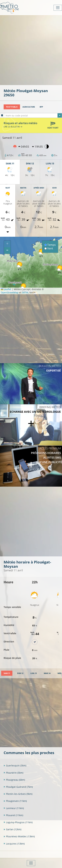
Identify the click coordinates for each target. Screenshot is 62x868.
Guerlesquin (15, 765)
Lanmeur (14, 808)
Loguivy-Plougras (18, 822)
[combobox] (33, 115)
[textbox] (33, 116)
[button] (23, 287)
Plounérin (13, 773)
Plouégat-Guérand (18, 787)
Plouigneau (14, 780)
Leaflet (6, 289)
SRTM (25, 292)
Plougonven (15, 801)
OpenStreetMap (10, 292)
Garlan (12, 829)
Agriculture (29, 107)
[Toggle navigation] (58, 8)
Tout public (12, 107)
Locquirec (14, 844)
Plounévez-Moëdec (19, 836)
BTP (41, 107)
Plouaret (13, 815)
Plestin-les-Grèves (18, 794)
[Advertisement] (31, 50)
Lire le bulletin (13, 127)
